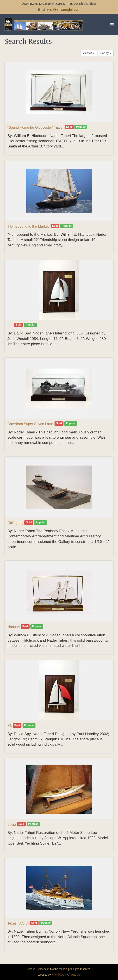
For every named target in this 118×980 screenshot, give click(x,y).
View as (89, 53)
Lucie (12, 825)
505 (10, 325)
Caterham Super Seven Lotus (31, 424)
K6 (10, 726)
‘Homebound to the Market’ (28, 226)
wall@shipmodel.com (64, 10)
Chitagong (15, 523)
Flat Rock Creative (66, 974)
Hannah (14, 627)
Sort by (106, 53)
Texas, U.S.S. (18, 923)
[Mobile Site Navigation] (112, 25)
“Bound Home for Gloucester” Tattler (36, 127)
